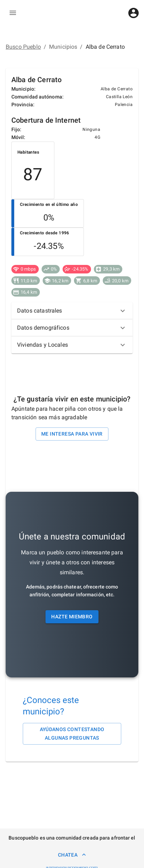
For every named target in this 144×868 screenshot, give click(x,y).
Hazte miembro (72, 617)
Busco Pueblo (23, 47)
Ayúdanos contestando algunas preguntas (72, 734)
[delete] (13, 13)
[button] (72, 311)
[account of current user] (134, 13)
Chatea (72, 855)
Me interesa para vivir (72, 434)
